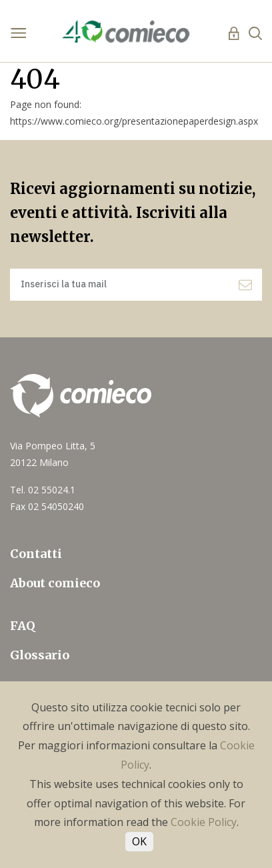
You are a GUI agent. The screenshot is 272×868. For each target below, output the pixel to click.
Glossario (40, 655)
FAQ (23, 626)
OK (139, 841)
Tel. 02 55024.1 (43, 490)
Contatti (36, 554)
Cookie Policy (204, 822)
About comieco (55, 583)
